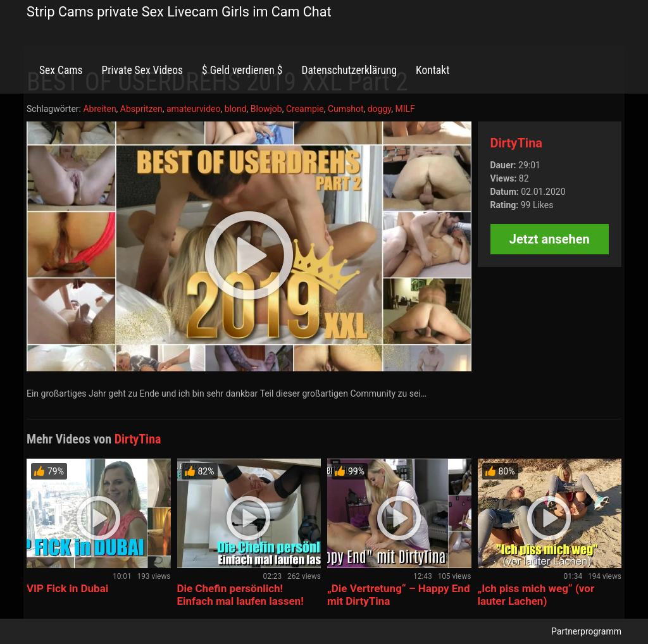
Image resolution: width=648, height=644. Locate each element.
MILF (405, 109)
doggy (380, 109)
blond (236, 109)
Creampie (305, 109)
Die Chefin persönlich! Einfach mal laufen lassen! (240, 595)
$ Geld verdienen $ (242, 70)
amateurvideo (194, 109)
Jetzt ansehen (550, 239)
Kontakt (433, 70)
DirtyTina (517, 143)
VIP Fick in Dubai (67, 588)
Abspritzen (141, 109)
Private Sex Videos (142, 70)
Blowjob (266, 109)
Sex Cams (61, 70)
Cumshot (346, 109)
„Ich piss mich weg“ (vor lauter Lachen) (536, 595)
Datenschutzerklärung (349, 70)
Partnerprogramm (586, 631)
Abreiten (99, 109)
